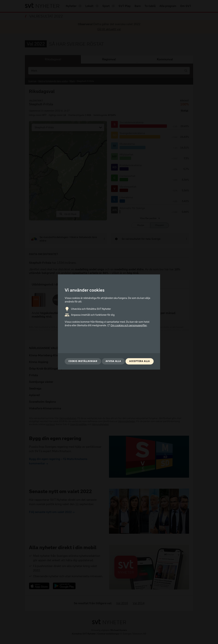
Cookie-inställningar (83, 361)
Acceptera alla (140, 361)
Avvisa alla (113, 361)
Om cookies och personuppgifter (127, 325)
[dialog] (109, 322)
